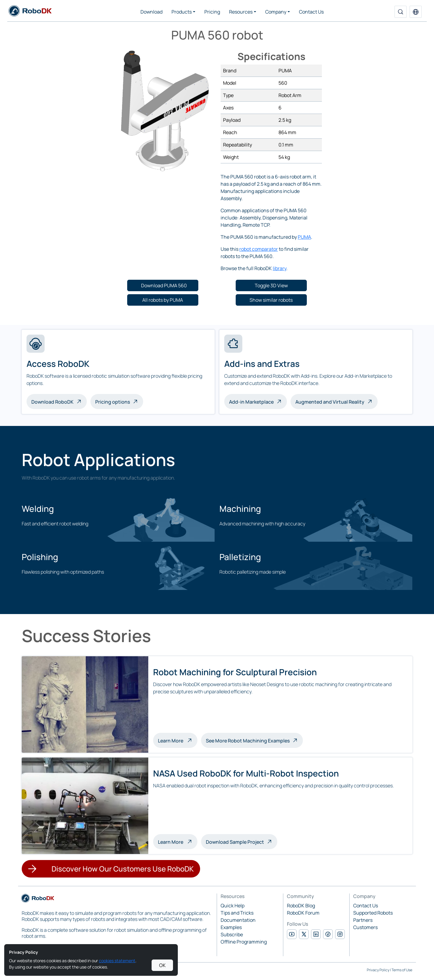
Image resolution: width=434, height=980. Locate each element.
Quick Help (233, 906)
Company (276, 12)
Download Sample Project (235, 842)
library (280, 268)
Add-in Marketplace (251, 402)
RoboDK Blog (301, 906)
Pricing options (113, 402)
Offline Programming (244, 942)
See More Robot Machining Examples (248, 741)
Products (182, 12)
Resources (241, 12)
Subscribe (232, 934)
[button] (416, 12)
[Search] (401, 12)
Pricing (212, 12)
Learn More (178, 740)
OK (162, 965)
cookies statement (117, 961)
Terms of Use (402, 970)
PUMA (304, 237)
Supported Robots (373, 913)
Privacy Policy (378, 970)
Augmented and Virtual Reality (330, 402)
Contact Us (311, 12)
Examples (231, 927)
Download (151, 12)
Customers (365, 927)
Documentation (238, 920)
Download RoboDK (52, 402)
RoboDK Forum (303, 913)
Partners (363, 920)
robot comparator (259, 249)
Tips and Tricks (237, 913)
